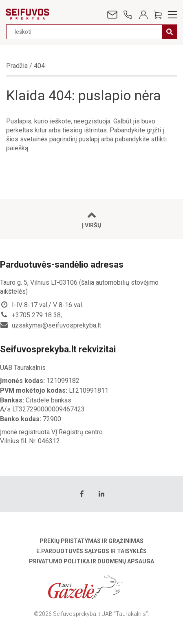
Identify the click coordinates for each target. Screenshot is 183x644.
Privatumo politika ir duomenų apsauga (91, 561)
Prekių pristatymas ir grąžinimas (91, 541)
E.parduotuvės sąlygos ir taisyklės (91, 551)
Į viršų (91, 219)
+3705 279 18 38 (36, 315)
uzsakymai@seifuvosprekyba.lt (56, 325)
